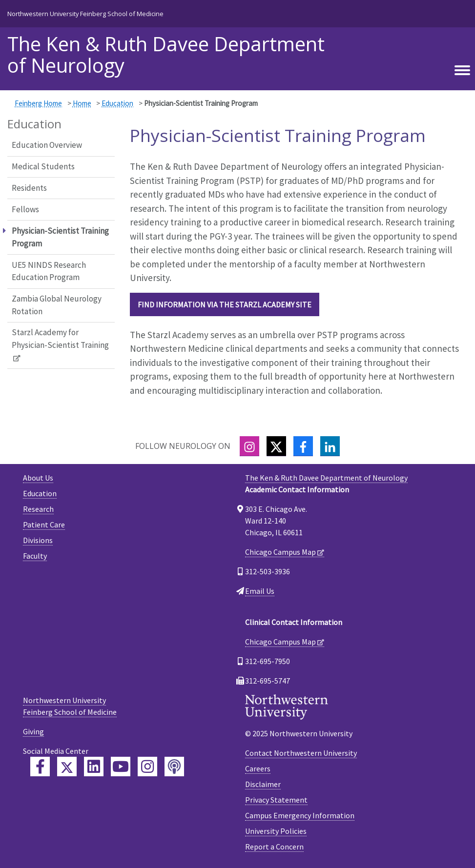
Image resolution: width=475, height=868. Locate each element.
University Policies (276, 831)
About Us (38, 478)
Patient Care (44, 525)
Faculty (35, 556)
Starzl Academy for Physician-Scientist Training (60, 339)
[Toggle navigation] (462, 71)
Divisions (38, 540)
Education (117, 103)
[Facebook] (303, 446)
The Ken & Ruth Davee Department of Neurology (166, 55)
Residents (29, 188)
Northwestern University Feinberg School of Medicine (85, 14)
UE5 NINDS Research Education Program (49, 271)
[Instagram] (249, 446)
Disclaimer (263, 784)
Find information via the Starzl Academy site (225, 304)
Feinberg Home (38, 103)
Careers (258, 768)
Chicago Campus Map (280, 552)
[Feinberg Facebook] (40, 767)
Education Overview (47, 145)
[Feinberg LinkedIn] (94, 767)
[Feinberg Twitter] (67, 767)
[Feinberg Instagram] (147, 767)
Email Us (260, 591)
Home (82, 103)
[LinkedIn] (330, 446)
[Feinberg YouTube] (121, 767)
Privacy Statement (276, 800)
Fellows (25, 209)
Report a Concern (274, 847)
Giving (33, 731)
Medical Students (43, 166)
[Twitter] (276, 446)
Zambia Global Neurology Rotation (57, 305)
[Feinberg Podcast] (174, 767)
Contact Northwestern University (301, 753)
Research (38, 509)
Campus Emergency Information (300, 815)
